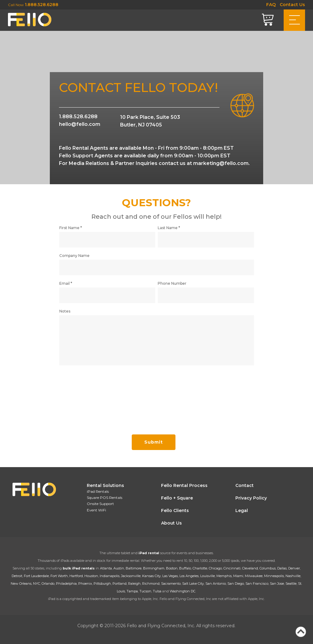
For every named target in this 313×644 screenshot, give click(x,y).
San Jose (277, 584)
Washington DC (182, 591)
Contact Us (292, 5)
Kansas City (151, 576)
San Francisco (257, 584)
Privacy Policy (251, 498)
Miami (238, 576)
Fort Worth (59, 576)
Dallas (282, 568)
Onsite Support (100, 504)
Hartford (76, 576)
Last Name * (169, 231)
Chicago (215, 568)
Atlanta (106, 568)
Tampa (132, 591)
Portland (120, 584)
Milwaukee (254, 576)
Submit (154, 445)
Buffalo (185, 568)
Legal (242, 510)
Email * (66, 286)
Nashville (293, 576)
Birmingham (154, 568)
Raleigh (134, 584)
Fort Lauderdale (36, 576)
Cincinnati (232, 568)
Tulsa (157, 591)
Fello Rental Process (184, 485)
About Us (171, 523)
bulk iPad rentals (79, 568)
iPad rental (149, 553)
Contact (245, 485)
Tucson (145, 591)
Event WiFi (96, 510)
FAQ (271, 5)
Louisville (208, 576)
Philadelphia (66, 584)
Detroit (17, 576)
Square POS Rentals (105, 498)
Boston (172, 568)
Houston (91, 576)
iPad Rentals (98, 491)
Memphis (224, 576)
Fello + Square (177, 498)
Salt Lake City (193, 584)
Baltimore (134, 568)
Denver (294, 568)
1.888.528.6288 (42, 5)
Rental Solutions (105, 485)
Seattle (291, 584)
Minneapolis (274, 576)
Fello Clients (175, 510)
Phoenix (85, 584)
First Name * (71, 231)
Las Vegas (170, 576)
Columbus (268, 568)
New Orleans (21, 584)
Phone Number (172, 286)
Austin (119, 568)
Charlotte (200, 568)
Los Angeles (189, 576)
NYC (37, 584)
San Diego (236, 584)
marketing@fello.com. (221, 163)
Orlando (48, 584)
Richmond (151, 584)
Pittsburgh (102, 584)
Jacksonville (131, 576)
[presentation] (106, 400)
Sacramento (171, 584)
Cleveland (250, 568)
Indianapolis (110, 576)
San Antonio (216, 584)
